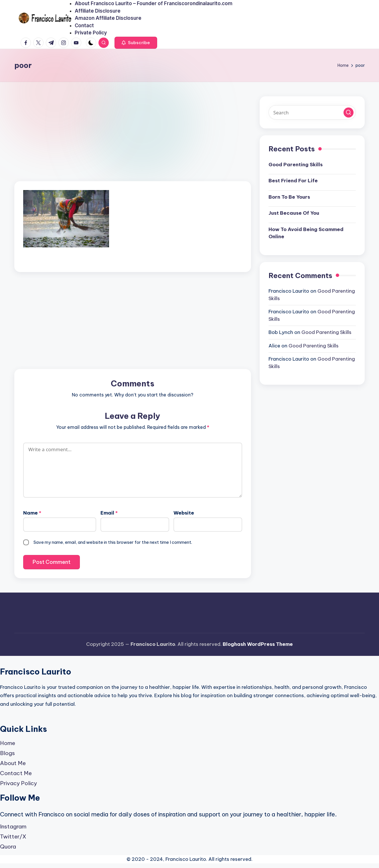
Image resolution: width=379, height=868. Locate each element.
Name (32, 513)
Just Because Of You (294, 213)
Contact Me (16, 773)
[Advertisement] (133, 139)
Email (109, 513)
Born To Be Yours (289, 197)
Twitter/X (13, 836)
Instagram (13, 826)
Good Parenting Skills (296, 165)
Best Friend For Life (293, 181)
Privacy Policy (18, 783)
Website (184, 513)
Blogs (7, 753)
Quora (8, 847)
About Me (13, 763)
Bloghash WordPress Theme (258, 644)
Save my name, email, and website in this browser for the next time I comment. (113, 542)
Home (8, 743)
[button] (136, 43)
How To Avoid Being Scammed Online (306, 233)
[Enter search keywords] (312, 112)
